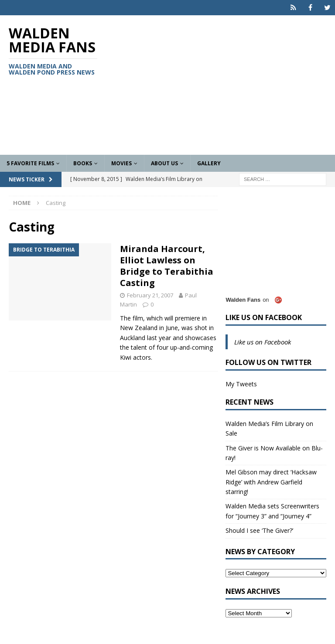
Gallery (209, 163)
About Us (164, 163)
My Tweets (241, 384)
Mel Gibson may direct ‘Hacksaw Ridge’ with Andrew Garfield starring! (271, 482)
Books (83, 163)
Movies (121, 163)
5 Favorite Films (30, 163)
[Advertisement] (225, 85)
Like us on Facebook (264, 317)
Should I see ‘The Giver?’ (259, 530)
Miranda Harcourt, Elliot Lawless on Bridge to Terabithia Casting (167, 266)
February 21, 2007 (150, 295)
